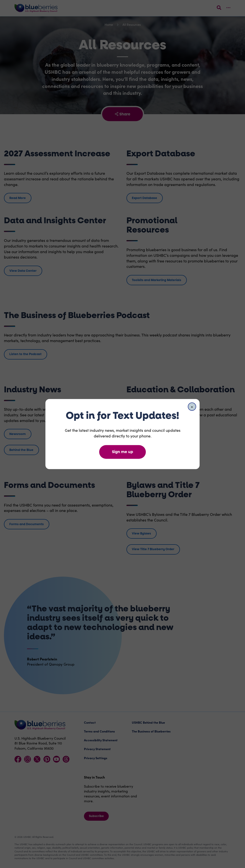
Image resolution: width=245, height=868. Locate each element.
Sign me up (122, 452)
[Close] (192, 407)
